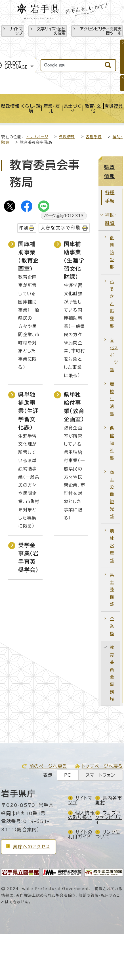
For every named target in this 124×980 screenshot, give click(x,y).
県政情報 (67, 137)
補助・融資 (111, 219)
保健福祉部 (112, 443)
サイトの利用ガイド (80, 834)
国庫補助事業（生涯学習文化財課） (74, 260)
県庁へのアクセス (31, 847)
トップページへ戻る (102, 766)
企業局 (112, 626)
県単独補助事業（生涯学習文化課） (28, 411)
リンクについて (108, 834)
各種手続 (94, 137)
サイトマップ (16, 31)
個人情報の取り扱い (81, 815)
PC (68, 775)
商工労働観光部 (112, 494)
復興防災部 (112, 252)
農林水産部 (112, 546)
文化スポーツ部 (114, 355)
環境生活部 (112, 399)
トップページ (37, 137)
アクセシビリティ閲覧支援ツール (101, 31)
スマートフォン (100, 775)
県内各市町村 (109, 800)
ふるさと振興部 (112, 304)
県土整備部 (112, 590)
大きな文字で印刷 (61, 228)
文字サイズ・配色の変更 (51, 31)
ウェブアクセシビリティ (109, 817)
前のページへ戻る (48, 766)
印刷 (24, 228)
